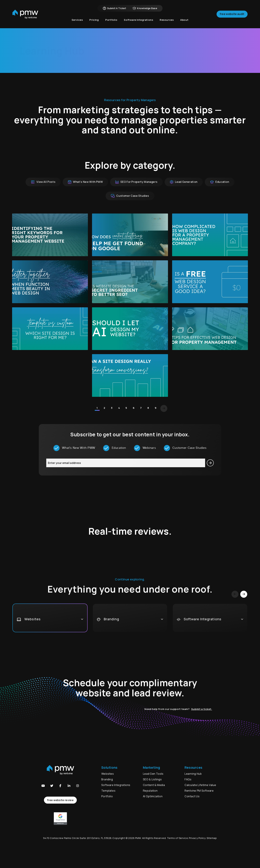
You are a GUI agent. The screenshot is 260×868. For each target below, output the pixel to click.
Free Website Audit (232, 14)
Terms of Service (178, 838)
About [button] (184, 20)
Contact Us (192, 796)
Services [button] (77, 20)
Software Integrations (116, 785)
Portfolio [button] (111, 20)
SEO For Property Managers (136, 182)
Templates (108, 791)
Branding (107, 779)
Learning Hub (193, 774)
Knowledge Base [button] (145, 8)
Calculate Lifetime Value (200, 785)
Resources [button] (167, 20)
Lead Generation (184, 182)
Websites (108, 774)
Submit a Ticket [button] (114, 8)
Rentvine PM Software (199, 791)
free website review (60, 800)
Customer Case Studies (130, 196)
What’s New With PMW (85, 182)
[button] (43, 786)
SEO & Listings (152, 779)
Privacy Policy (197, 838)
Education (220, 182)
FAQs (188, 779)
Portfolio (107, 796)
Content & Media (154, 785)
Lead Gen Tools (153, 774)
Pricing (94, 20)
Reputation (150, 791)
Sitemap (212, 838)
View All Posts (43, 182)
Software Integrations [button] (138, 20)
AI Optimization (153, 796)
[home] (25, 14)
